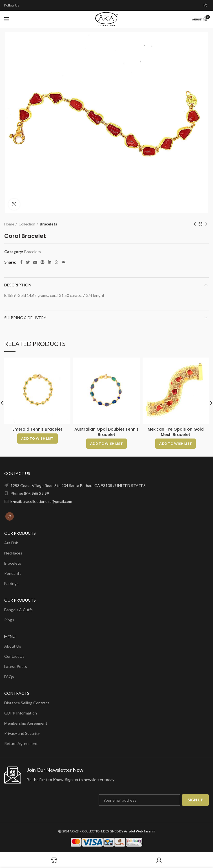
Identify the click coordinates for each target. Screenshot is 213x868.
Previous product (195, 224)
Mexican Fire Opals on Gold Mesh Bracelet (176, 432)
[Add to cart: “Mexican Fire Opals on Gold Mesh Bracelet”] (176, 444)
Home (9, 224)
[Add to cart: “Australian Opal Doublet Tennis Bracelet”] (106, 444)
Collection (27, 224)
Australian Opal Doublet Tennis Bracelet (106, 432)
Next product (206, 224)
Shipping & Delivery (25, 318)
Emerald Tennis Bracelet (37, 429)
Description (18, 285)
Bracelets (48, 224)
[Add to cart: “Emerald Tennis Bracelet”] (37, 439)
